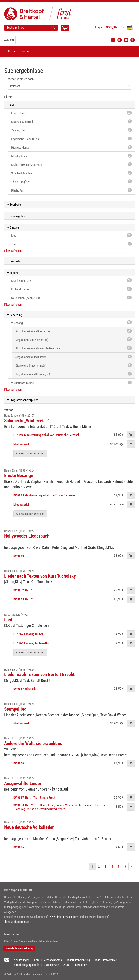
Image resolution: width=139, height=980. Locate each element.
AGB (66, 965)
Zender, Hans (72, 130)
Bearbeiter (15, 205)
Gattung (13, 228)
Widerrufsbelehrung (78, 960)
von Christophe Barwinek (47, 435)
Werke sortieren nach (21, 79)
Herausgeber (16, 216)
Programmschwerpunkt (22, 400)
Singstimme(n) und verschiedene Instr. (74, 348)
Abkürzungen (22, 960)
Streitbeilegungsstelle (26, 965)
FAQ (37, 960)
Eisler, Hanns (72, 113)
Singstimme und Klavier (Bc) (74, 340)
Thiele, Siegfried (72, 182)
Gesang (18, 323)
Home (12, 51)
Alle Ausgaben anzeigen (30, 453)
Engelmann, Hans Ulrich (72, 139)
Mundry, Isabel (72, 156)
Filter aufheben (13, 251)
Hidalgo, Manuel (72, 147)
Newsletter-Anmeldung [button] (19, 948)
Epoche (13, 273)
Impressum (80, 965)
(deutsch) (25, 689)
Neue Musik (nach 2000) (72, 298)
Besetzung (15, 315)
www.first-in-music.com (64, 917)
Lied (72, 235)
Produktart (15, 261)
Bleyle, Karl (72, 190)
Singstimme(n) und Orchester (74, 331)
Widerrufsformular (106, 960)
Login (98, 27)
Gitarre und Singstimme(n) (74, 365)
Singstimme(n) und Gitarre (74, 357)
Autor (12, 105)
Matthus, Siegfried (72, 122)
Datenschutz (51, 965)
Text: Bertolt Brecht (35, 798)
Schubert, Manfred (72, 173)
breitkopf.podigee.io (17, 922)
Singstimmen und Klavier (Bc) (74, 374)
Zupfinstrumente (24, 383)
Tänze (72, 244)
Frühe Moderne (72, 289)
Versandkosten (53, 960)
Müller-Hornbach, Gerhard (72, 164)
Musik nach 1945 (72, 281)
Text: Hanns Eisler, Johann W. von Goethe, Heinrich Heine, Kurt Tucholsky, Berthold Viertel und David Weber (60, 807)
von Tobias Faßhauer (45, 495)
